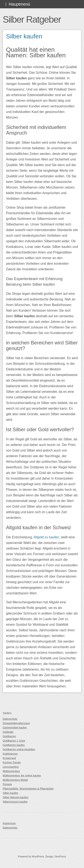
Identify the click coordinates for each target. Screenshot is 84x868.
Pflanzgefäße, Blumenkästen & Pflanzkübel (28, 789)
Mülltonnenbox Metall (15, 780)
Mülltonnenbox (11, 771)
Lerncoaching (11, 767)
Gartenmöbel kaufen (15, 728)
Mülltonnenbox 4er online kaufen (22, 776)
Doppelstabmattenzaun (16, 723)
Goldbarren (9, 736)
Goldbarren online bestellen (19, 749)
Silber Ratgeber (32, 19)
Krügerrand (9, 758)
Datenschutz (10, 719)
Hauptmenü (19, 4)
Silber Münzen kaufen (16, 797)
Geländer (8, 732)
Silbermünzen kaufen (15, 802)
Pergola (7, 784)
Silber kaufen (24, 36)
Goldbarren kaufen (14, 745)
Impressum (9, 823)
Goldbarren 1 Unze (14, 741)
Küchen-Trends (12, 762)
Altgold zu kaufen (46, 537)
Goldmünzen (10, 754)
